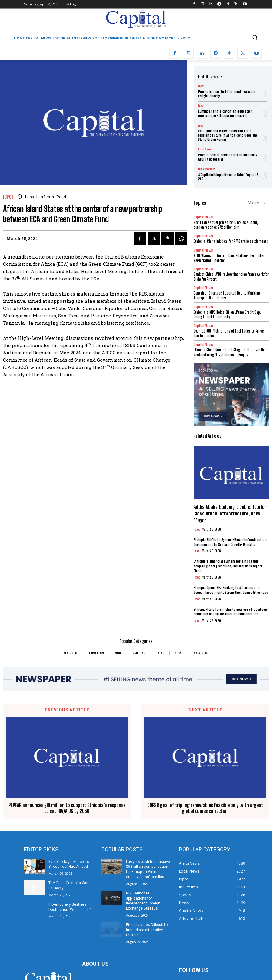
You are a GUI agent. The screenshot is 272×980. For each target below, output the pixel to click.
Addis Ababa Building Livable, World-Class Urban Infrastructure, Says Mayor (230, 514)
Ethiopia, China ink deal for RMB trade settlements (231, 241)
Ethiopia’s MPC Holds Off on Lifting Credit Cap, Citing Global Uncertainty (227, 315)
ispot (8, 197)
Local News (205, 149)
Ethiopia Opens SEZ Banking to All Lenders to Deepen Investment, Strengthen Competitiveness (231, 590)
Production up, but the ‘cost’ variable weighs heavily (227, 94)
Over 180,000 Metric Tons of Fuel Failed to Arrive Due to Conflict (229, 333)
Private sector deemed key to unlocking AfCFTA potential (228, 157)
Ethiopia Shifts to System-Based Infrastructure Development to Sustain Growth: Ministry (230, 542)
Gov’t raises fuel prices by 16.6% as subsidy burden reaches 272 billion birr (226, 225)
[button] (255, 37)
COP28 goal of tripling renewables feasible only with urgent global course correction (205, 808)
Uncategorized (207, 169)
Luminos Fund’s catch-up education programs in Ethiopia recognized (225, 113)
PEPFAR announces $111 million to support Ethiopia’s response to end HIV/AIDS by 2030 (67, 808)
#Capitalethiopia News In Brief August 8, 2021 (229, 177)
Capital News (203, 217)
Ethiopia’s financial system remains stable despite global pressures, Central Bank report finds (228, 566)
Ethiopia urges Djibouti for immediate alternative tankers (147, 930)
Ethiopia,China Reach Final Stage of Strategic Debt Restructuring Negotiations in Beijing (231, 352)
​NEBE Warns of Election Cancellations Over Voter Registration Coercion (229, 258)
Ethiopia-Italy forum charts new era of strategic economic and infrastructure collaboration (231, 612)
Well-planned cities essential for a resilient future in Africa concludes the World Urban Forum (228, 135)
